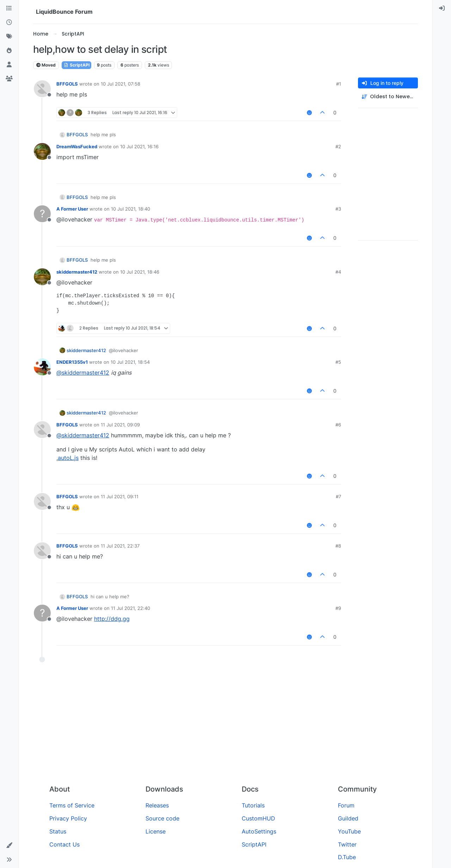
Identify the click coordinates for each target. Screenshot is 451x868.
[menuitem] (442, 8)
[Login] (442, 8)
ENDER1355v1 (72, 362)
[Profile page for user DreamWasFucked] (42, 151)
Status (58, 831)
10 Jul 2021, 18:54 (130, 362)
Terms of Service (72, 805)
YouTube (349, 831)
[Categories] (9, 8)
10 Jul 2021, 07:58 (121, 84)
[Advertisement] (225, 726)
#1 (339, 84)
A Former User (72, 209)
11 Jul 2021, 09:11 (120, 497)
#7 (338, 497)
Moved (46, 65)
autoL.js (68, 458)
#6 (338, 425)
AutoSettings (259, 831)
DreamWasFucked (77, 146)
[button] (9, 845)
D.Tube (347, 857)
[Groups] (9, 79)
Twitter (347, 844)
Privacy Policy (68, 818)
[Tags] (9, 37)
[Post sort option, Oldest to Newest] (388, 97)
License (156, 831)
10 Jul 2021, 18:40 (131, 209)
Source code (162, 818)
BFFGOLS (67, 84)
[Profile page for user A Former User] (42, 214)
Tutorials (253, 805)
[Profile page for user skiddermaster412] (42, 277)
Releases (157, 805)
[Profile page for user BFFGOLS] (42, 89)
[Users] (9, 65)
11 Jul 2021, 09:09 (120, 425)
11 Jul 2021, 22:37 (120, 546)
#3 (338, 209)
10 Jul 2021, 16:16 (139, 146)
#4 (338, 272)
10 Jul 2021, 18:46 (140, 272)
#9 (338, 608)
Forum (346, 805)
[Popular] (9, 51)
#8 (338, 546)
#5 (338, 362)
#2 (338, 146)
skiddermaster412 (77, 272)
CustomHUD (258, 818)
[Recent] (9, 23)
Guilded (348, 818)
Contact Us (64, 844)
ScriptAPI (76, 65)
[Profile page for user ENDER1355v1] (42, 367)
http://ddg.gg (112, 619)
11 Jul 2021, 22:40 (131, 608)
